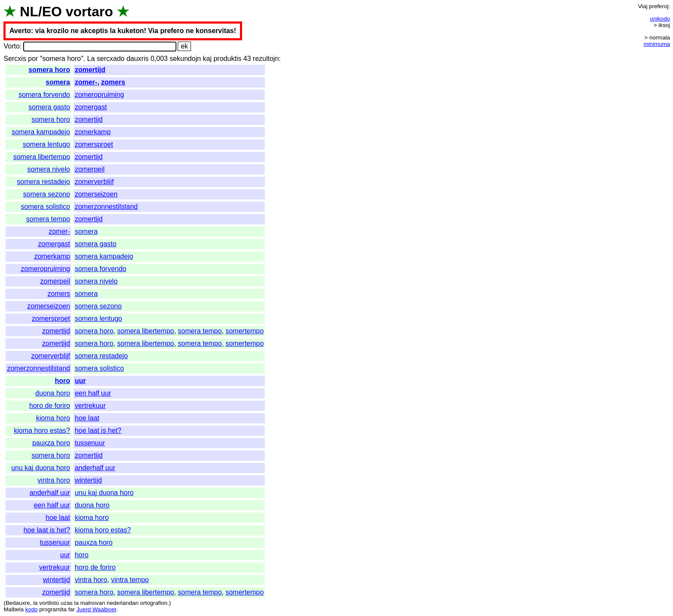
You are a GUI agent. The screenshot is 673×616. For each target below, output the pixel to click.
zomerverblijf (94, 182)
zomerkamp (93, 132)
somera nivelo (49, 169)
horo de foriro (50, 406)
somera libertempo (42, 157)
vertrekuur (90, 406)
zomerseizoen (96, 194)
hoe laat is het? (98, 430)
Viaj (643, 6)
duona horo (53, 393)
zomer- (86, 82)
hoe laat (87, 418)
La (91, 59)
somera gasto (49, 107)
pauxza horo (51, 443)
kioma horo (53, 418)
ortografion (154, 603)
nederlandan (123, 603)
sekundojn (185, 59)
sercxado (111, 59)
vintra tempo (130, 580)
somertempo (244, 331)
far (72, 609)
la (35, 603)
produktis (227, 59)
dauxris (138, 59)
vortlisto (49, 603)
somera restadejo (44, 182)
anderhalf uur (95, 468)
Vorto (11, 46)
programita (53, 609)
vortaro (89, 12)
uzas (67, 603)
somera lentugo (46, 144)
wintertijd (88, 480)
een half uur (93, 393)
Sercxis (15, 59)
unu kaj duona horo (41, 468)
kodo (32, 609)
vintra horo (54, 480)
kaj (207, 59)
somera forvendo (44, 95)
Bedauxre (18, 603)
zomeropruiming (99, 95)
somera (58, 82)
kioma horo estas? (42, 430)
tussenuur (90, 443)
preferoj (659, 6)
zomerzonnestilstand (106, 207)
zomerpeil (89, 169)
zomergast (91, 107)
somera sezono (47, 194)
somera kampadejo (41, 132)
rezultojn (266, 59)
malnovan (93, 603)
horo (63, 381)
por (33, 59)
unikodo (660, 19)
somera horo (49, 70)
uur (80, 381)
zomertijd (90, 70)
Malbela (14, 609)
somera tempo (48, 219)
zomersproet (94, 144)
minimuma (657, 44)
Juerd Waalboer (96, 609)
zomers (113, 82)
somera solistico (46, 207)
